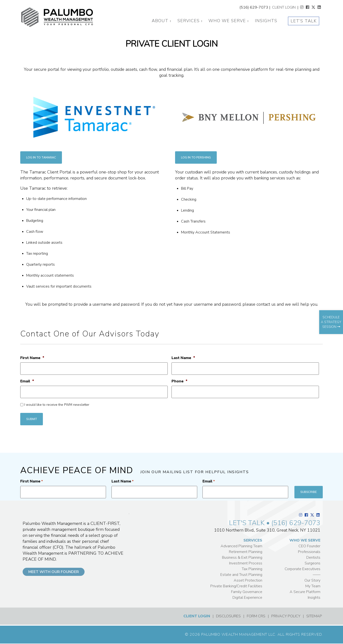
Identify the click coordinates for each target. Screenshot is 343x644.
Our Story (312, 580)
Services (189, 21)
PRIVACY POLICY (286, 616)
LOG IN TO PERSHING (196, 157)
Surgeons (313, 563)
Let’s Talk (304, 21)
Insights (266, 21)
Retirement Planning (246, 552)
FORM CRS (256, 616)
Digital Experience (247, 598)
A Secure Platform (305, 592)
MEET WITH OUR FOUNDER (54, 572)
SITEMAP (314, 616)
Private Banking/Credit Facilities (236, 586)
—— (317, 575)
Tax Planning (252, 569)
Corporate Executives (303, 569)
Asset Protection (248, 580)
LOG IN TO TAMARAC (41, 157)
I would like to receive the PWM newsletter (57, 405)
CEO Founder (309, 546)
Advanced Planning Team (241, 546)
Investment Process (246, 563)
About (160, 21)
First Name (32, 358)
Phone (179, 381)
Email (27, 381)
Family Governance (247, 592)
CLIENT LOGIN (284, 7)
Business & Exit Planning (242, 558)
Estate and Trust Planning (241, 575)
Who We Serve (227, 21)
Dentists (313, 558)
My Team (313, 586)
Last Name (183, 358)
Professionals (309, 552)
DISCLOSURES (228, 616)
